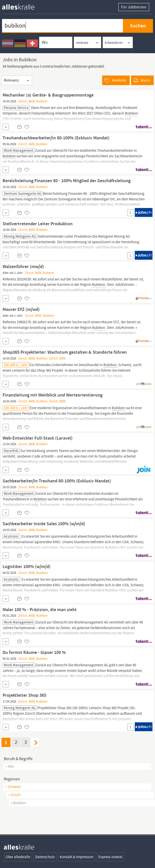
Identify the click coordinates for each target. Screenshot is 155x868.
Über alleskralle (18, 857)
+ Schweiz (13, 787)
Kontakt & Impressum (76, 857)
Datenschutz (45, 857)
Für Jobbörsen (134, 7)
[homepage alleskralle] (22, 5)
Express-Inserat (110, 857)
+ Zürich (14, 795)
